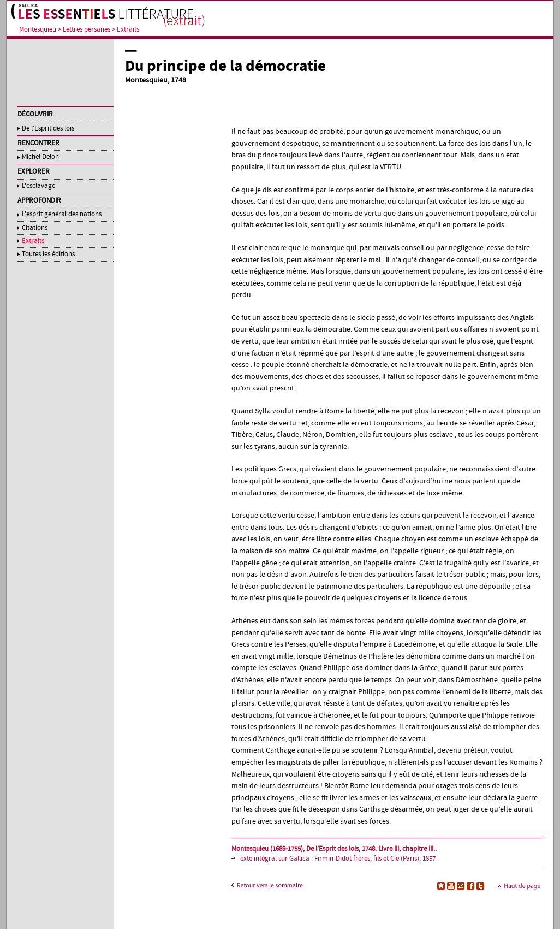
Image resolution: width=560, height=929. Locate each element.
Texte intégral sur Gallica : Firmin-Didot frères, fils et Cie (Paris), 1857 (336, 859)
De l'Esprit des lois (48, 128)
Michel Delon (40, 157)
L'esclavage (38, 186)
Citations (35, 228)
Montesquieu (38, 29)
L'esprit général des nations (62, 214)
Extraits (128, 29)
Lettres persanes (87, 29)
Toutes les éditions (48, 254)
